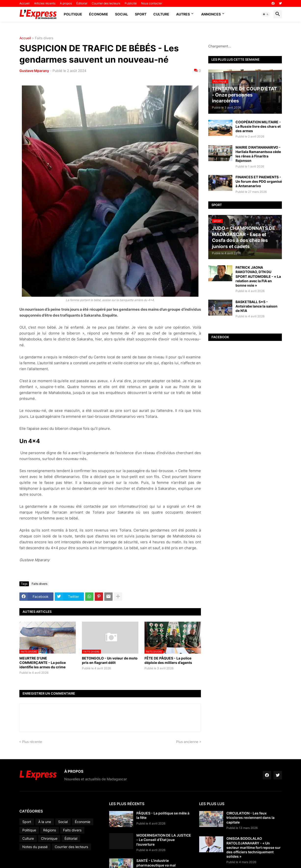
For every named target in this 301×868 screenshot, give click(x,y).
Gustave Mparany (34, 71)
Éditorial (82, 3)
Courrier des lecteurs (106, 3)
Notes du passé (35, 847)
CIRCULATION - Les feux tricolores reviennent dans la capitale (250, 818)
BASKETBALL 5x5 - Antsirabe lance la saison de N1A (256, 306)
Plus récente (32, 742)
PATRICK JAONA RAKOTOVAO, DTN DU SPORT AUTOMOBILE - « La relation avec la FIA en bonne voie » (258, 276)
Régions (50, 830)
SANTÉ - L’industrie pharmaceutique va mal (156, 863)
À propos (66, 3)
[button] (266, 14)
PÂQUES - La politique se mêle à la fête (163, 815)
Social (122, 14)
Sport (141, 14)
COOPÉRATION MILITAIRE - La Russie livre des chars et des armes (258, 126)
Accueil (25, 3)
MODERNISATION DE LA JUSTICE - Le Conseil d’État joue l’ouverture (164, 840)
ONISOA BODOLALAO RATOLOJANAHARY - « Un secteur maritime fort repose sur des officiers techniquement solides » (254, 847)
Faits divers (44, 38)
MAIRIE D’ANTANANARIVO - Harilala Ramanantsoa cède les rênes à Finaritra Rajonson (258, 154)
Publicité (131, 3)
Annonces (211, 14)
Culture (161, 14)
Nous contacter (152, 3)
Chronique (49, 838)
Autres (183, 14)
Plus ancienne (187, 742)
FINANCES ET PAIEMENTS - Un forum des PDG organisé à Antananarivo (259, 181)
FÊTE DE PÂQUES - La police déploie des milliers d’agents (168, 660)
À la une (45, 822)
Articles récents (45, 3)
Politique (73, 14)
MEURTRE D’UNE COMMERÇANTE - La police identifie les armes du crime (43, 663)
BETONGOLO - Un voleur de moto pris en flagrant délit (110, 660)
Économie (99, 14)
